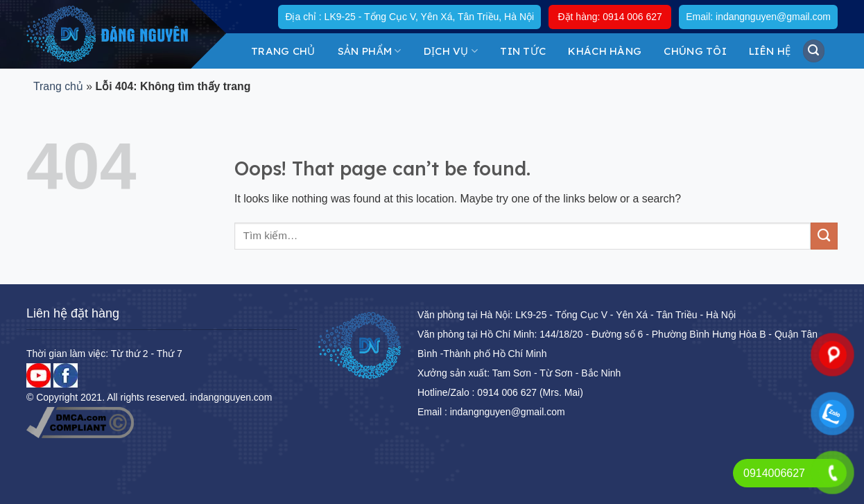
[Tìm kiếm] (814, 51)
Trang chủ (283, 51)
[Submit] (824, 236)
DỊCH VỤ (451, 51)
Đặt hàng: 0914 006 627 (610, 17)
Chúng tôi (695, 51)
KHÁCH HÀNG (605, 51)
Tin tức (523, 51)
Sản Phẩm (370, 51)
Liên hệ (770, 51)
